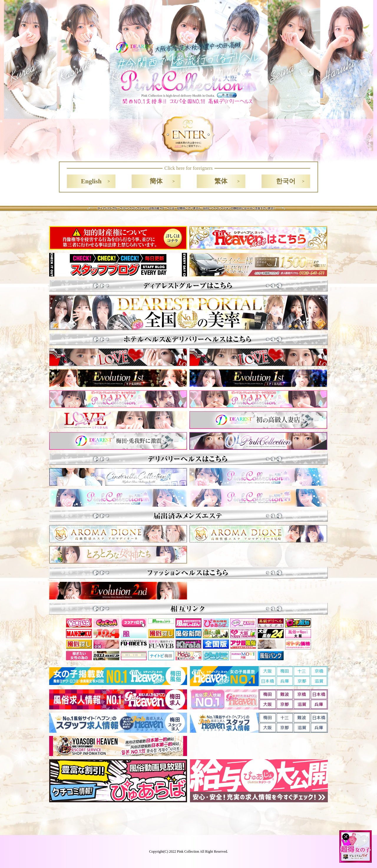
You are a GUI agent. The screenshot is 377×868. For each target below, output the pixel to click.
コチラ (178, 146)
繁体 (221, 181)
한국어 (286, 181)
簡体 (156, 181)
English (91, 181)
